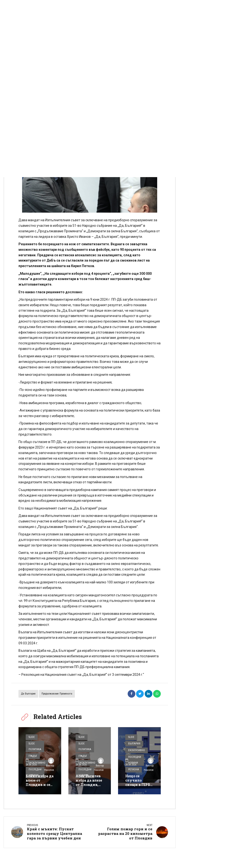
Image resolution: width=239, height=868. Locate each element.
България (134, 744)
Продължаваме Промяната (57, 694)
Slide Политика (35, 746)
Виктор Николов (49, 765)
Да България (28, 694)
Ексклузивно (137, 750)
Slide (32, 737)
